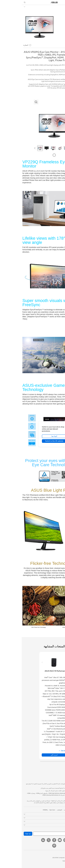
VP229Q (60, 7)
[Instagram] (44, 840)
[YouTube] (38, 840)
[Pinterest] (32, 846)
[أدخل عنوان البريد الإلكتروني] (37, 834)
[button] (62, 2)
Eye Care (31, 810)
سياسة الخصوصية (46, 861)
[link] (33, 2)
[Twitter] (27, 840)
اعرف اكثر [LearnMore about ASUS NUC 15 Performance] (32, 755)
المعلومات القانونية (58, 861)
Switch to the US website (33, 441)
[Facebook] (32, 840)
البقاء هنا (33, 436)
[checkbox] (5, 45)
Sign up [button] (6, 834)
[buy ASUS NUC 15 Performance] (34, 671)
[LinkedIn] (21, 840)
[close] (46, 424)
